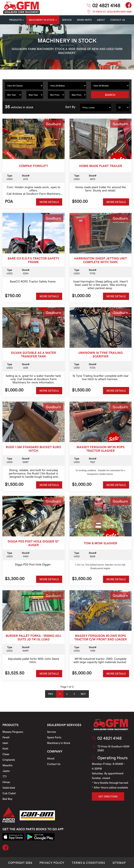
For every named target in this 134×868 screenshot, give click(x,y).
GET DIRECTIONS (108, 796)
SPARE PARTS (84, 20)
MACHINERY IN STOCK (43, 20)
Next (83, 694)
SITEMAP (119, 862)
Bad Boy (7, 799)
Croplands (9, 760)
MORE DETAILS (49, 202)
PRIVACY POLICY (52, 862)
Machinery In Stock (59, 743)
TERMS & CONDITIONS (88, 862)
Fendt (6, 737)
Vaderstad (9, 787)
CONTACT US (118, 20)
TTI (5, 776)
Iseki (5, 743)
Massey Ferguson (13, 732)
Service (52, 732)
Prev (51, 694)
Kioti (5, 748)
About (101, 20)
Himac (6, 782)
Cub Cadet (9, 793)
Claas (6, 754)
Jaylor (6, 771)
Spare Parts (54, 737)
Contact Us (54, 764)
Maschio (7, 765)
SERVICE (67, 20)
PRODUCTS (16, 20)
